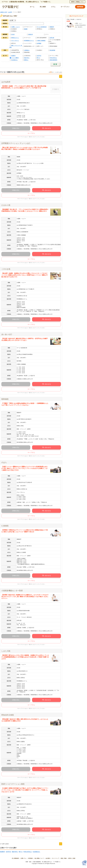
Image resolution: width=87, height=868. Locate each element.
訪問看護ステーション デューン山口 (16, 143)
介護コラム (23, 858)
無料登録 (80, 7)
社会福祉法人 (14, 60)
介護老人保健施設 (41, 41)
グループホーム (15, 41)
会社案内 (48, 858)
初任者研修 (52, 50)
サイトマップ (55, 858)
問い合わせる (47, 128)
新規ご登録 (64, 858)
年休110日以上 (53, 58)
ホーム (32, 7)
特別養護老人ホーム (29, 41)
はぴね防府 (6, 82)
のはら (4, 462)
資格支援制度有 (54, 60)
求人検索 (43, 7)
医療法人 (26, 60)
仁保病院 (5, 526)
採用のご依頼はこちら (77, 2)
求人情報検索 (15, 858)
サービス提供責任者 (42, 27)
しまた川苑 (6, 651)
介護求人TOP (3, 12)
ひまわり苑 (6, 205)
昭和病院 (5, 399)
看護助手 (52, 27)
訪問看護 (39, 43)
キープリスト (65, 7)
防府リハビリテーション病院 (13, 784)
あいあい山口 (7, 334)
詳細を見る (16, 128)
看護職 (26, 29)
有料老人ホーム (15, 38)
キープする (31, 133)
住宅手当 (39, 56)
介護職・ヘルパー (16, 27)
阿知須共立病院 (8, 715)
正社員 (13, 34)
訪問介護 (52, 38)
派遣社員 (31, 34)
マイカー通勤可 (15, 58)
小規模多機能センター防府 (12, 591)
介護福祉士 (27, 50)
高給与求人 (27, 58)
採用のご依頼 (72, 858)
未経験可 (13, 56)
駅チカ (39, 58)
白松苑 (68, 21)
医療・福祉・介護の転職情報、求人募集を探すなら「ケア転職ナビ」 (44, 862)
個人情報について (39, 858)
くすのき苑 (6, 269)
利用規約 (30, 858)
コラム (53, 7)
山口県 (10, 12)
